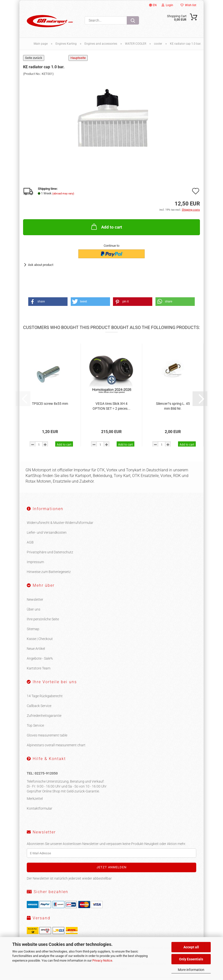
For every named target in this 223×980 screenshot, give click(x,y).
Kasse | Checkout (40, 642)
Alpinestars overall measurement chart (56, 748)
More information (191, 970)
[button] (48, 305)
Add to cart (106, 230)
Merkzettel (35, 802)
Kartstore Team (39, 671)
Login (167, 5)
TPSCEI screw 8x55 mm (50, 407)
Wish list (188, 5)
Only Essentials (191, 959)
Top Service (35, 728)
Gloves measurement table (47, 738)
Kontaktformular (40, 811)
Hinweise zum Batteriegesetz (49, 575)
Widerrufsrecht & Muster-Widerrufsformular (60, 526)
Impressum (35, 565)
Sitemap (33, 632)
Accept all (191, 947)
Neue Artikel (36, 652)
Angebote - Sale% (40, 661)
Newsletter (35, 602)
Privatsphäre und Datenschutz (50, 555)
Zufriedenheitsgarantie (44, 719)
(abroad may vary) (63, 197)
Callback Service (39, 709)
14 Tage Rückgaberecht (45, 699)
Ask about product (41, 267)
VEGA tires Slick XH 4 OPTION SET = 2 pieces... (111, 409)
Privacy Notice (102, 960)
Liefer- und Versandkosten (47, 535)
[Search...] (133, 20)
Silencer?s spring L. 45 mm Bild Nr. (173, 409)
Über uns (34, 612)
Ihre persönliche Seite (43, 622)
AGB (30, 545)
